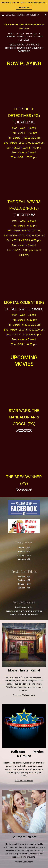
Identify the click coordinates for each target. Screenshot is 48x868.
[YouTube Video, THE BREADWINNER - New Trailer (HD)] (24, 454)
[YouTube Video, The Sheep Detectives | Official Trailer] (24, 86)
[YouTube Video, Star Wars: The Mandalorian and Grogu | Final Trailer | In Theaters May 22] (24, 387)
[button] (3, 15)
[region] (24, 6)
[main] (24, 37)
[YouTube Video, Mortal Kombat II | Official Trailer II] (24, 279)
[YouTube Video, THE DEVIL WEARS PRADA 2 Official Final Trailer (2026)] (24, 179)
